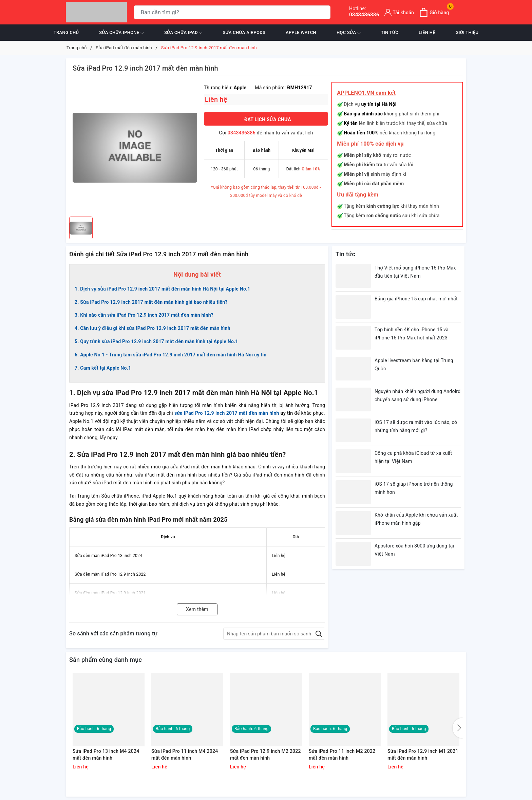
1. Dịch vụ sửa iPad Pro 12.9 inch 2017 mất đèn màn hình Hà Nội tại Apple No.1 (163, 289)
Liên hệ (427, 32)
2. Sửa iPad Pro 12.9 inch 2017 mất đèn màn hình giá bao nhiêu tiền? (151, 302)
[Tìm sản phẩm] (232, 12)
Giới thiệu (467, 32)
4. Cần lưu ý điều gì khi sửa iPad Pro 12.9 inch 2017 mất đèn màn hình (153, 328)
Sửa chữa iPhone (121, 33)
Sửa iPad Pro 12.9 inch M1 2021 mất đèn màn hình (423, 755)
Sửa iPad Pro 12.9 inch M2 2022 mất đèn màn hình (265, 755)
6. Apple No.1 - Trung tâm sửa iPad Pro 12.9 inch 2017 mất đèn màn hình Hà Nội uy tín (170, 355)
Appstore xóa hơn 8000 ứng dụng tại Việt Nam (414, 550)
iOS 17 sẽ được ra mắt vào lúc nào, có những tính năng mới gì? (416, 426)
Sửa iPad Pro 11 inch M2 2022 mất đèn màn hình (342, 755)
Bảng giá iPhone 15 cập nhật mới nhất (416, 299)
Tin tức (390, 32)
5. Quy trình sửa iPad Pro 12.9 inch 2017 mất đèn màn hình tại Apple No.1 (156, 341)
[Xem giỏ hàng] (434, 12)
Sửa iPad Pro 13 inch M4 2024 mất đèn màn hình (106, 755)
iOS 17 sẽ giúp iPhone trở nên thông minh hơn (414, 488)
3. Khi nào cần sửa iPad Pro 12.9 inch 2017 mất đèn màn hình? (144, 315)
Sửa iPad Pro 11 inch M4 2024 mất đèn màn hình (185, 755)
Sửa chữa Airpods (244, 32)
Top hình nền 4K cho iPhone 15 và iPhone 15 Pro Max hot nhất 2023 (412, 334)
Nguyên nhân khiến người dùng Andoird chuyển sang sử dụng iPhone (417, 395)
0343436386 (364, 12)
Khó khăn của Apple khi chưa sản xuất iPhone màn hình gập (416, 519)
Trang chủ (66, 32)
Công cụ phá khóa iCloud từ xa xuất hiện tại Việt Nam (413, 457)
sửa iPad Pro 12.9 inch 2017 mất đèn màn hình (227, 413)
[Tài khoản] (399, 12)
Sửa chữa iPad (183, 33)
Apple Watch (301, 32)
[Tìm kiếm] (324, 12)
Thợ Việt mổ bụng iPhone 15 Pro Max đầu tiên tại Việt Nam (415, 272)
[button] (458, 728)
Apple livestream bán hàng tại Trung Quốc (414, 365)
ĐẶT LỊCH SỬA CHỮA (268, 119)
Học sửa (349, 33)
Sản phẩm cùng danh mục (106, 660)
